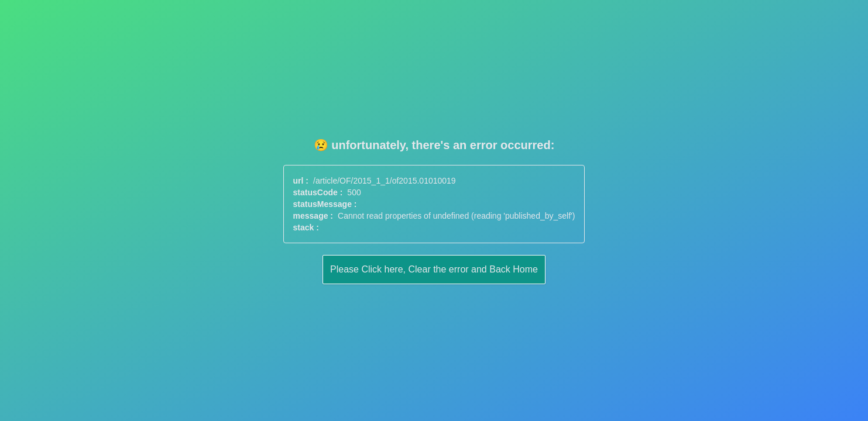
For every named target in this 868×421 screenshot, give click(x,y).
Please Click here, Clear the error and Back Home (434, 269)
